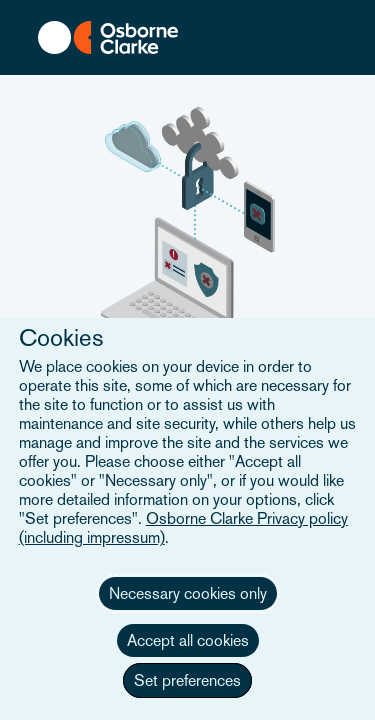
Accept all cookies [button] (188, 640)
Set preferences (187, 680)
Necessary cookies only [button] (188, 593)
